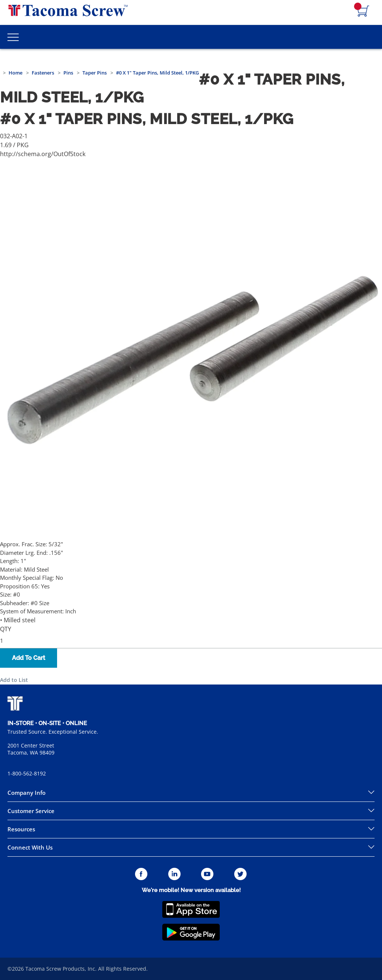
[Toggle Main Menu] (13, 37)
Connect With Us (30, 847)
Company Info (26, 793)
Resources (21, 829)
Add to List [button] (14, 680)
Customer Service (31, 811)
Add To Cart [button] (29, 658)
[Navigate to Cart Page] (363, 12)
